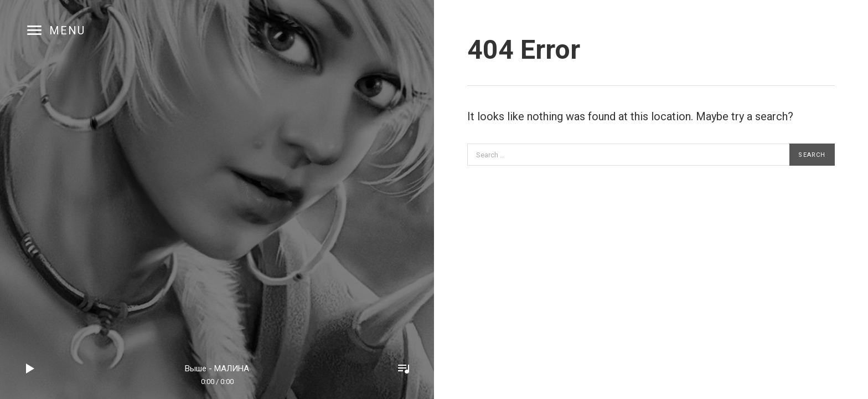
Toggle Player (404, 369)
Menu (67, 30)
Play (30, 369)
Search (812, 155)
